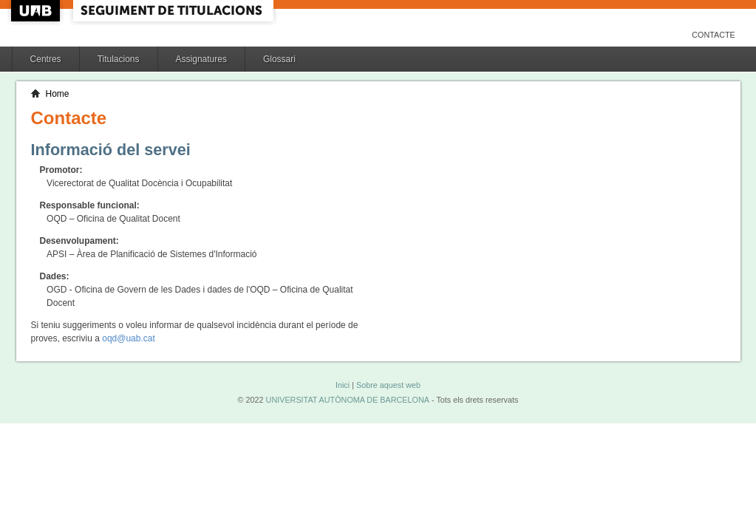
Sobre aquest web (388, 385)
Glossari (279, 59)
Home (58, 94)
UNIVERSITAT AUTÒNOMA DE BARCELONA (348, 400)
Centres (46, 59)
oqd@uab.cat (129, 338)
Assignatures (201, 59)
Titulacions (119, 59)
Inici (343, 385)
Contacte (714, 35)
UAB (37, 11)
